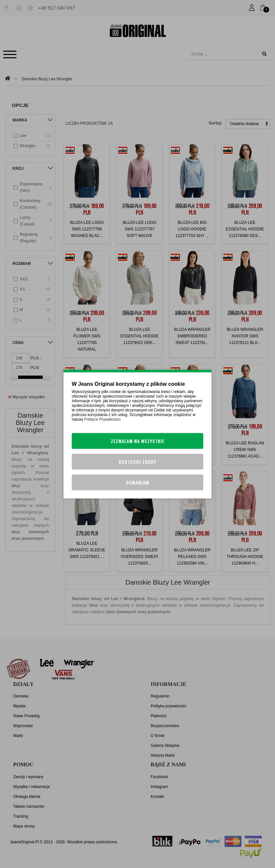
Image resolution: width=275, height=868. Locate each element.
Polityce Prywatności (102, 419)
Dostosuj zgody (137, 461)
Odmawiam (138, 482)
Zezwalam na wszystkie (138, 441)
